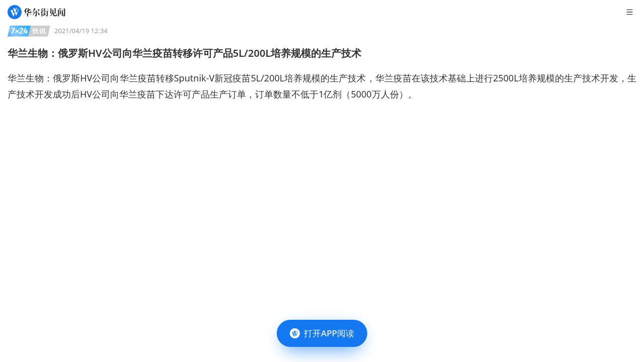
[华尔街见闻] (36, 12)
